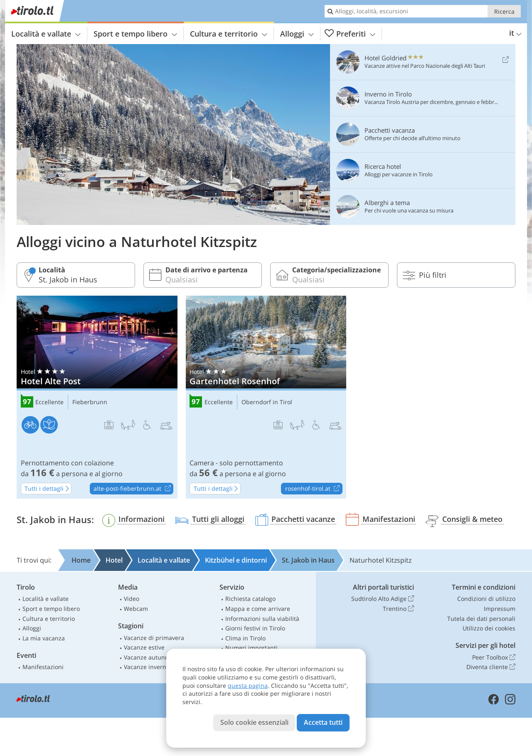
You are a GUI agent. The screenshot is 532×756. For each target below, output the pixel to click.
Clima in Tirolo (245, 638)
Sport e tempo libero (135, 34)
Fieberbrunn (90, 402)
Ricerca (504, 11)
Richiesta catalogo (250, 599)
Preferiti (350, 34)
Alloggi (297, 34)
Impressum (500, 609)
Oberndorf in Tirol (267, 402)
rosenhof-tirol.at (314, 489)
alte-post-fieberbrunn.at (133, 489)
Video (132, 599)
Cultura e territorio (229, 34)
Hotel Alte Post (97, 397)
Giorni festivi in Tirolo (255, 628)
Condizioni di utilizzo (486, 599)
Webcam (136, 609)
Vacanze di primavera (154, 638)
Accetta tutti (323, 722)
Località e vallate (46, 34)
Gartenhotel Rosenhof (266, 397)
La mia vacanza (44, 638)
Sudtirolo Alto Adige (383, 599)
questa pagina (248, 686)
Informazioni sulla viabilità (262, 619)
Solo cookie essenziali (254, 722)
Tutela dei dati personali (481, 619)
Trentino (398, 609)
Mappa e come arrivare (258, 609)
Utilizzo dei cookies (489, 628)
